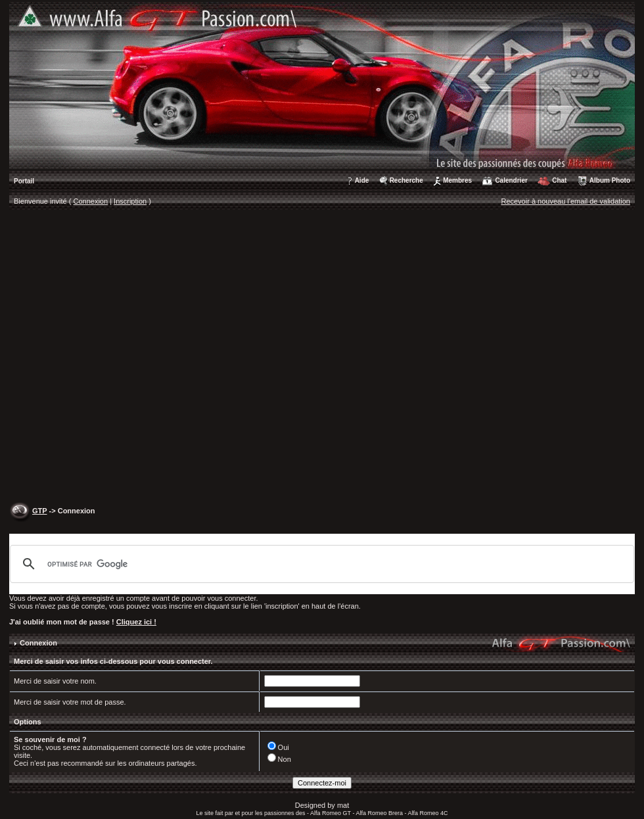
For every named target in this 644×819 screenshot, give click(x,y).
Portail (24, 181)
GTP (39, 511)
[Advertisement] (140, 357)
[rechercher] (320, 564)
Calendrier (511, 180)
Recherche (406, 180)
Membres (457, 180)
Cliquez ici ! (136, 622)
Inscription (130, 201)
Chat (559, 180)
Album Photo (610, 180)
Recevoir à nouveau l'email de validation (565, 201)
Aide (362, 180)
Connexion (91, 201)
